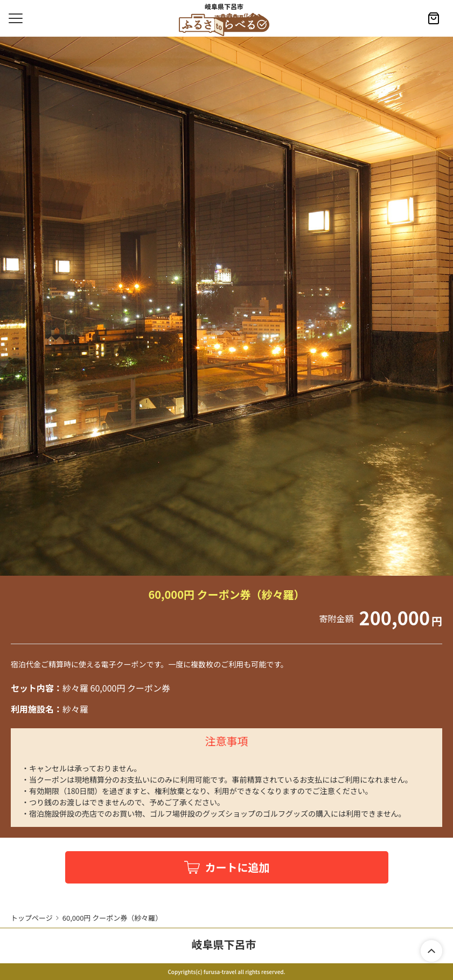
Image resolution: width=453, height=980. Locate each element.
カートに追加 (238, 867)
